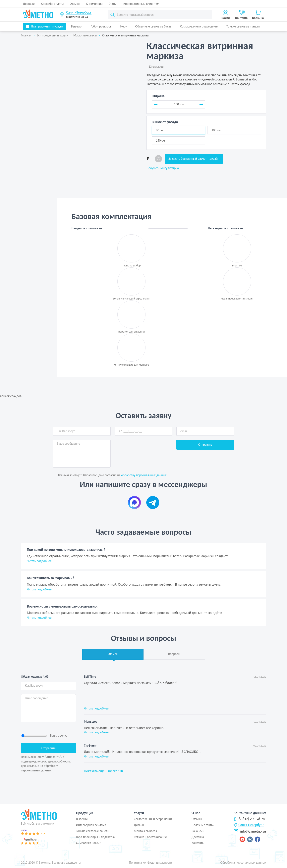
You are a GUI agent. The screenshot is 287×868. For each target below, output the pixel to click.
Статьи (113, 4)
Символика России (88, 843)
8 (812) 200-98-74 (77, 17)
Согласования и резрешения (153, 819)
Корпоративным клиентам (141, 4)
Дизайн (139, 825)
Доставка (29, 4)
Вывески (77, 26)
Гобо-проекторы (101, 26)
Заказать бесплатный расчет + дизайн (194, 159)
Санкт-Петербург (79, 12)
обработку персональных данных (144, 475)
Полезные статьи (203, 825)
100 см (216, 130)
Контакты (198, 843)
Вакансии (198, 831)
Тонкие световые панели (243, 26)
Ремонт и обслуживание (150, 837)
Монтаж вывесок (145, 831)
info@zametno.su (250, 831)
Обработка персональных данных (243, 863)
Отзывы (75, 4)
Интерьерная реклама (91, 825)
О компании (94, 4)
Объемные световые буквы (154, 26)
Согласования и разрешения (199, 26)
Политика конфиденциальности (150, 863)
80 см (160, 130)
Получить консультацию (163, 168)
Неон (124, 26)
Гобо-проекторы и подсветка (95, 837)
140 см (160, 140)
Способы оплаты (53, 4)
